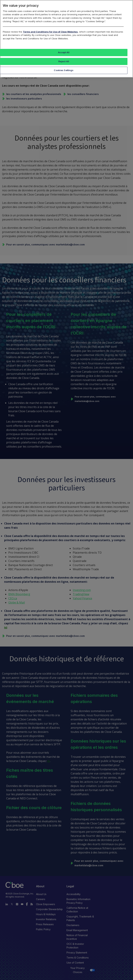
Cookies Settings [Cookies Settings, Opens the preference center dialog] (64, 70)
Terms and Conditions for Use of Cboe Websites (50, 32)
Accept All (64, 52)
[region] (66, 39)
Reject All (64, 61)
